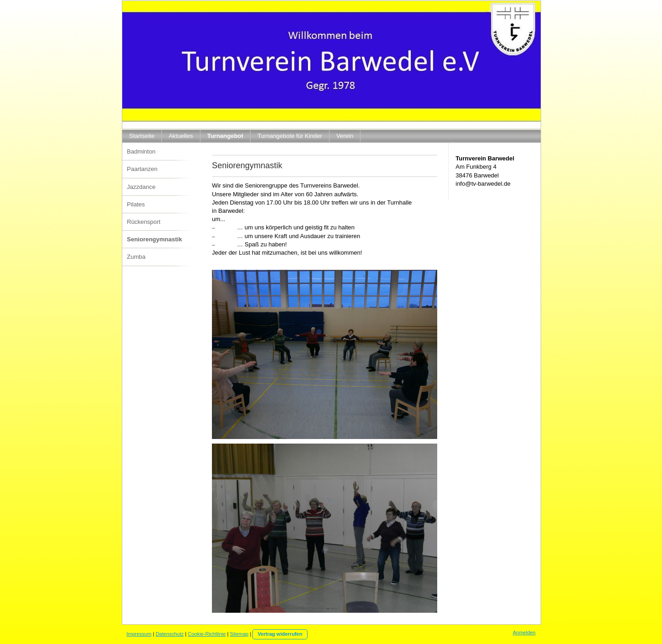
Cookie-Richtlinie (207, 634)
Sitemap (239, 634)
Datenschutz (169, 634)
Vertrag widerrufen (280, 634)
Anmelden (524, 633)
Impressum (139, 634)
